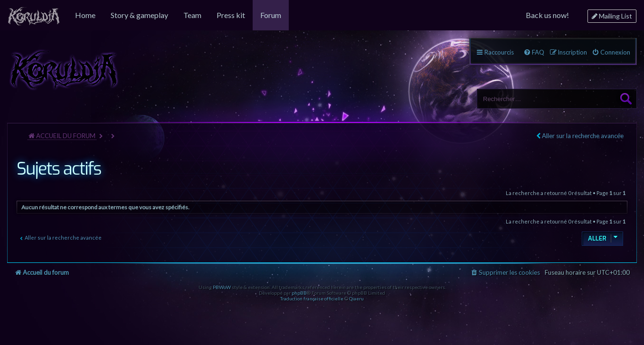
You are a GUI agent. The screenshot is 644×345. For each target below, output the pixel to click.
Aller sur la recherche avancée (583, 136)
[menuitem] (34, 15)
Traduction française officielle (312, 298)
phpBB (299, 293)
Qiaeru (356, 298)
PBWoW (222, 287)
